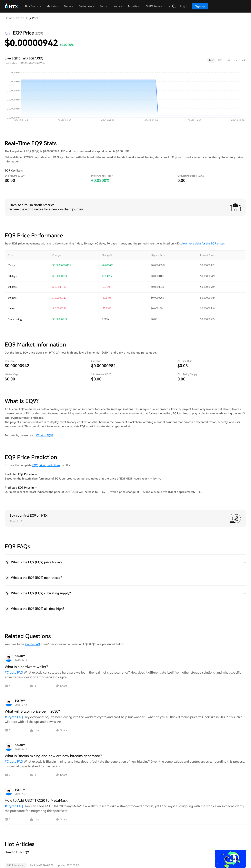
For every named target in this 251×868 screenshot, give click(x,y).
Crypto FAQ (33, 644)
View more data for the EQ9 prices (203, 243)
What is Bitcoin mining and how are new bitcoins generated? (53, 756)
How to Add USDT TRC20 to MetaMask (36, 800)
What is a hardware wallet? (26, 667)
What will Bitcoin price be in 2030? (32, 711)
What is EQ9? (45, 435)
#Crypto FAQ (14, 672)
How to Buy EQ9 (17, 852)
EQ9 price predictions (46, 465)
